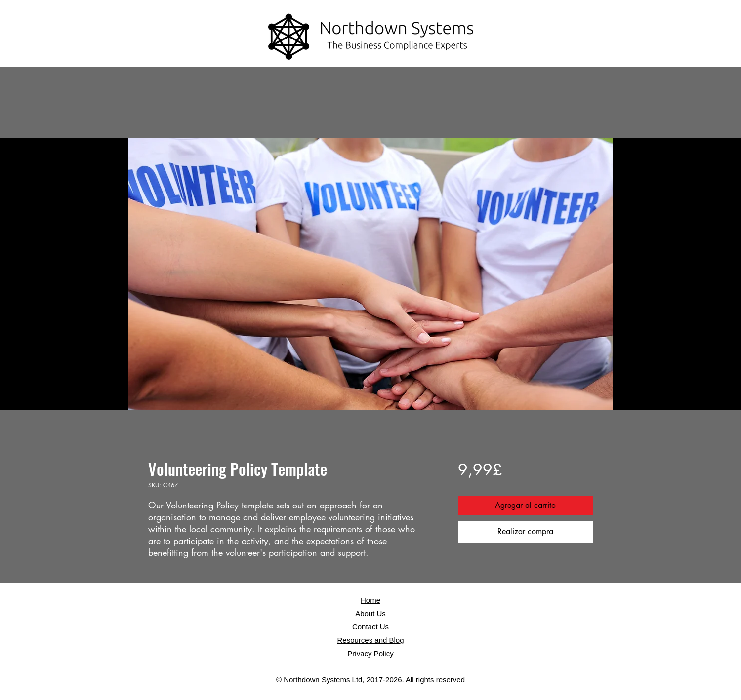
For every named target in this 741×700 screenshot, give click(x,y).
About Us (370, 613)
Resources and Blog (370, 640)
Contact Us (370, 627)
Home (370, 600)
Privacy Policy (370, 653)
